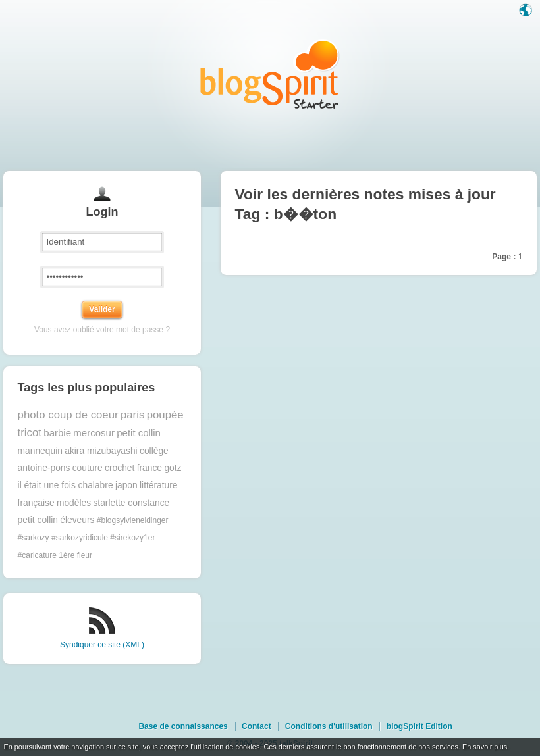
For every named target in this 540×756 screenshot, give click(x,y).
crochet (120, 468)
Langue (527, 11)
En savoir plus (485, 747)
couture (88, 468)
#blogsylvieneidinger (133, 520)
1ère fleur (75, 555)
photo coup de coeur (68, 415)
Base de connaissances (183, 726)
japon (126, 485)
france (149, 468)
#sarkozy (34, 538)
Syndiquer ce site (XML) (102, 645)
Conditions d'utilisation (329, 726)
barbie (57, 433)
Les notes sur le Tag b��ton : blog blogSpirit (270, 74)
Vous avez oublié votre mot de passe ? (102, 330)
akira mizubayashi (101, 451)
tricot (30, 433)
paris (132, 415)
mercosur (94, 433)
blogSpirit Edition (419, 726)
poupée (165, 415)
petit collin (139, 433)
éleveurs (77, 520)
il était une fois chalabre (66, 485)
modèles (74, 503)
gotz (173, 468)
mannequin (40, 451)
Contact (256, 726)
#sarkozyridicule (80, 538)
